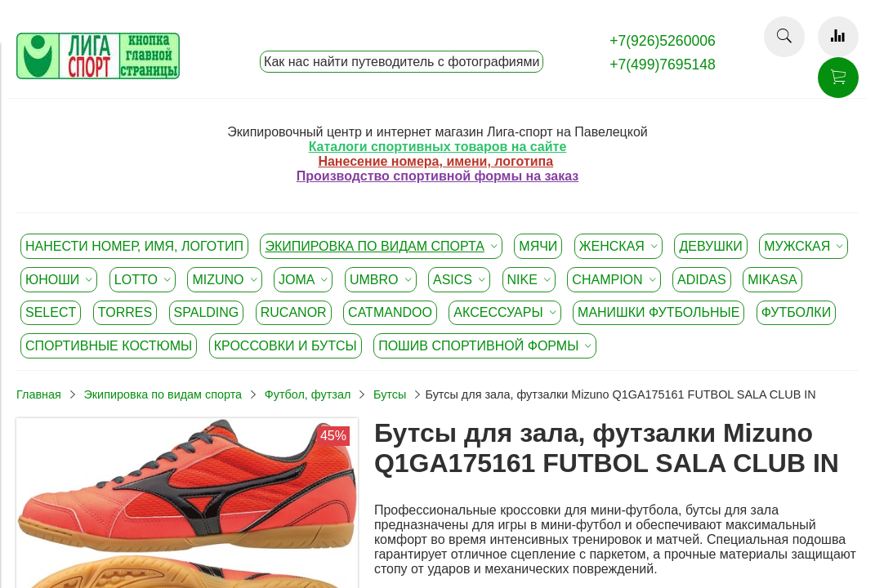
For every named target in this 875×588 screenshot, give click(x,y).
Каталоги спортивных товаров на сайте (438, 147)
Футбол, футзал (308, 394)
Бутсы (390, 394)
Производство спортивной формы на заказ (437, 176)
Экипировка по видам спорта (163, 394)
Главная (39, 394)
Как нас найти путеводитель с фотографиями (402, 62)
